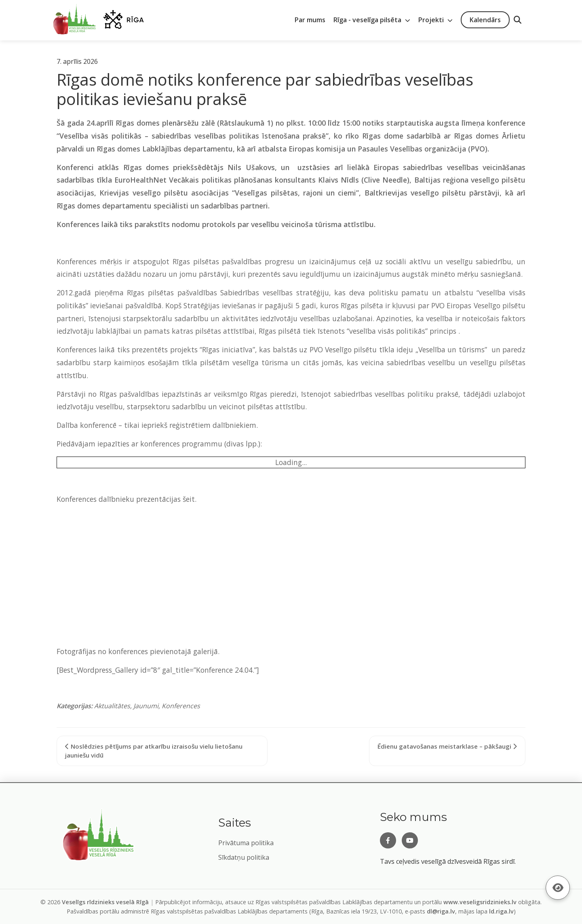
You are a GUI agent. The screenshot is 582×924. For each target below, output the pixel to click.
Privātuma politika (246, 843)
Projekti (435, 20)
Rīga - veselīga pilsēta (372, 20)
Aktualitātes (112, 706)
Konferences (181, 706)
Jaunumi (146, 706)
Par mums (310, 20)
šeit (189, 499)
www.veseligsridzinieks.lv (480, 902)
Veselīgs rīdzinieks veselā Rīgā (105, 902)
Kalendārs (485, 20)
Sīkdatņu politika (244, 857)
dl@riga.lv (441, 911)
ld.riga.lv (501, 911)
